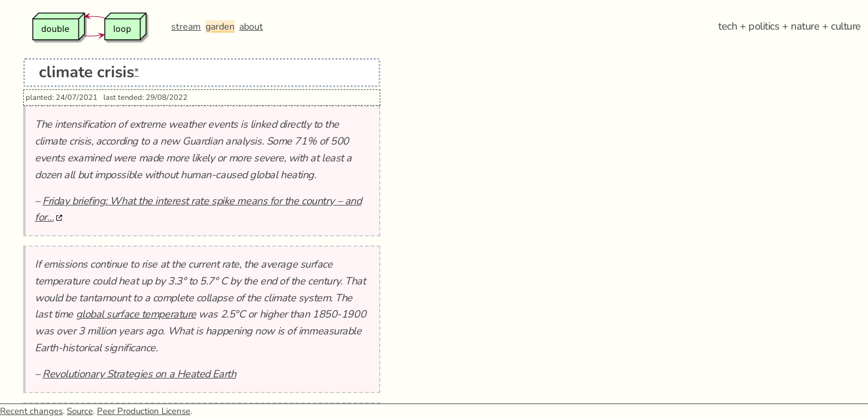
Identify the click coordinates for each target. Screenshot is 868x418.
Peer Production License (144, 411)
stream (186, 27)
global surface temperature (136, 314)
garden (220, 27)
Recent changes (31, 411)
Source (80, 411)
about (251, 27)
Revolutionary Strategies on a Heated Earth (139, 374)
